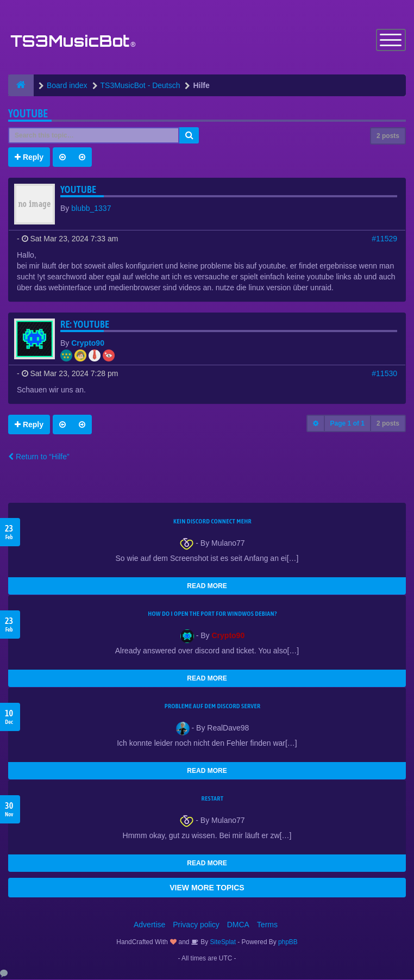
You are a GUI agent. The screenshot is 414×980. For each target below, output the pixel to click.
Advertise (149, 925)
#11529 (384, 239)
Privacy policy (196, 925)
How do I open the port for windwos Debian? (212, 614)
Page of (347, 424)
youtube (28, 114)
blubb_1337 (91, 209)
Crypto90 (88, 344)
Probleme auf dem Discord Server (213, 707)
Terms (267, 925)
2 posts (388, 136)
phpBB (288, 942)
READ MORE (207, 586)
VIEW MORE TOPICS (207, 888)
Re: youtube (85, 325)
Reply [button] (29, 158)
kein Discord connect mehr (212, 522)
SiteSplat (222, 942)
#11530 (384, 374)
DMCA (238, 925)
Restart (213, 799)
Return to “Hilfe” (39, 457)
